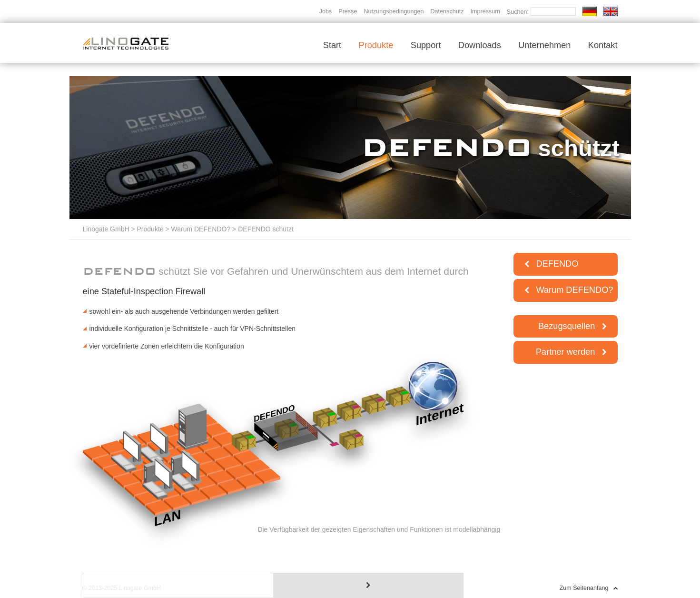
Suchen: (519, 12)
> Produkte (147, 229)
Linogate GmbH (106, 229)
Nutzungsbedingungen (394, 12)
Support (426, 45)
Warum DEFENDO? (569, 290)
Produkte (376, 45)
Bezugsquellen (572, 326)
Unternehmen (544, 45)
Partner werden (571, 352)
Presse (348, 12)
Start (332, 45)
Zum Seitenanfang (589, 588)
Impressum (485, 12)
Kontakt (603, 45)
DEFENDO (552, 264)
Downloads (480, 45)
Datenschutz (447, 12)
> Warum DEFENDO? (197, 229)
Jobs (326, 12)
